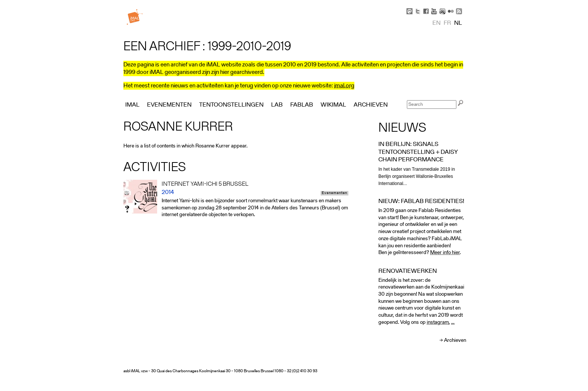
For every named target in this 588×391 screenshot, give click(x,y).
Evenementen (334, 193)
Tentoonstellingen (231, 105)
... (453, 323)
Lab (277, 105)
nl (458, 23)
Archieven (455, 341)
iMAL (132, 105)
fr (447, 23)
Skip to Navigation (455, 4)
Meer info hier (445, 253)
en (436, 23)
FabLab (302, 105)
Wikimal (333, 105)
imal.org (344, 86)
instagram (438, 323)
